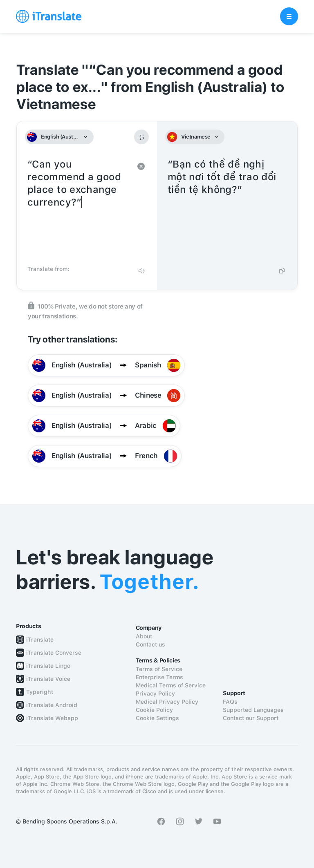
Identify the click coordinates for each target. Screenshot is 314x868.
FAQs (230, 702)
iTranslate (40, 640)
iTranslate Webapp (52, 718)
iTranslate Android (52, 705)
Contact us (150, 644)
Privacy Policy (155, 694)
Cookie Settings (157, 718)
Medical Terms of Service (171, 685)
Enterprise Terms (159, 677)
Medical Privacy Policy (167, 702)
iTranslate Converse (54, 653)
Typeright (40, 692)
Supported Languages (253, 710)
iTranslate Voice (48, 679)
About (144, 636)
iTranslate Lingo (48, 666)
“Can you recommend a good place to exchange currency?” (79, 209)
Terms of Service (159, 669)
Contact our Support (251, 718)
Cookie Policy (154, 710)
